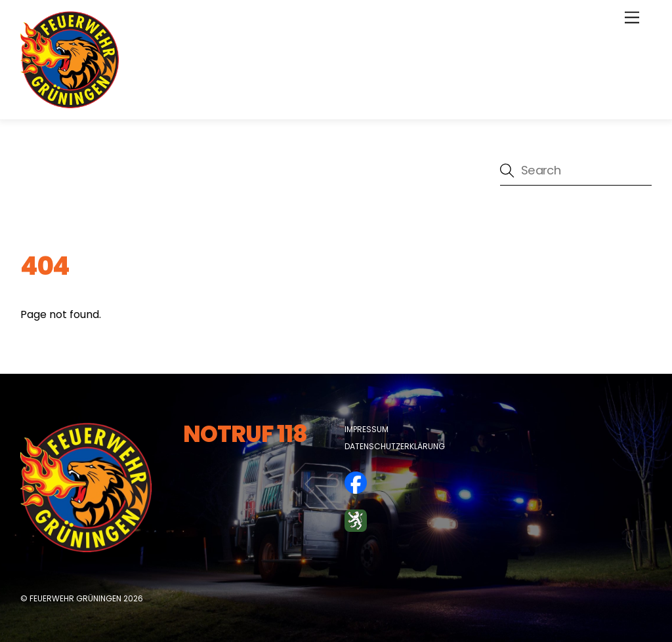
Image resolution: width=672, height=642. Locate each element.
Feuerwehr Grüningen (75, 598)
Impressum (367, 429)
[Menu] (632, 18)
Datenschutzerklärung (395, 446)
